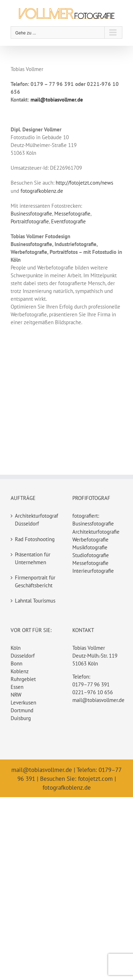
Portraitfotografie (30, 221)
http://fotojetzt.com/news (84, 183)
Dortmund (22, 710)
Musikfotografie (90, 547)
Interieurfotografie (93, 571)
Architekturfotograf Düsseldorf (36, 520)
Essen (17, 687)
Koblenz (20, 671)
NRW (16, 695)
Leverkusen (23, 703)
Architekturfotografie (96, 532)
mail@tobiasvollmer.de (98, 700)
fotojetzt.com (95, 779)
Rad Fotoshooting (35, 539)
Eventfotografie (68, 221)
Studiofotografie (91, 555)
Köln (16, 648)
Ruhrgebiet (23, 679)
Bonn (16, 663)
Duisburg (21, 718)
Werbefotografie (90, 540)
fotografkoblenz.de (42, 191)
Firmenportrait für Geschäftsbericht (35, 581)
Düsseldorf (23, 656)
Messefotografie (72, 214)
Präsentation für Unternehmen (33, 558)
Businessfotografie (31, 214)
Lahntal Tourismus (35, 601)
